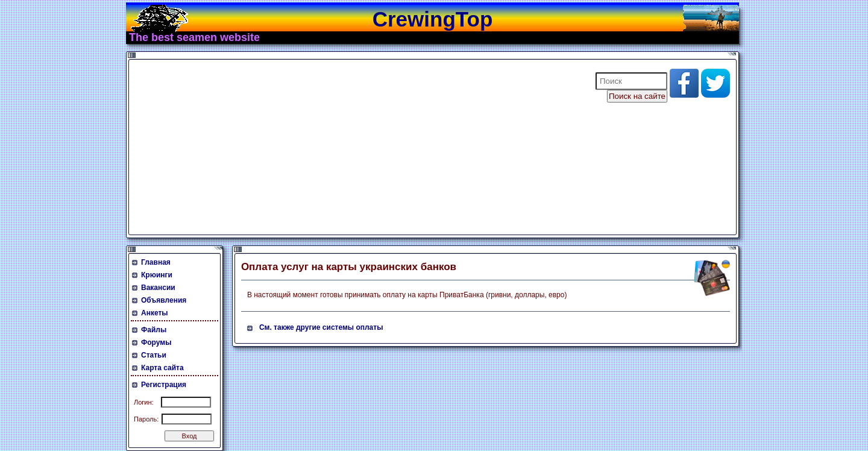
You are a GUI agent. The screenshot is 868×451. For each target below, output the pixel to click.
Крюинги (157, 275)
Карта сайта (162, 368)
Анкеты (155, 313)
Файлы (154, 330)
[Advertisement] (354, 147)
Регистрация (164, 385)
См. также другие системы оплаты (321, 327)
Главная (156, 262)
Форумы (156, 342)
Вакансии (158, 288)
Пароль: (146, 419)
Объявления (164, 300)
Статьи (154, 355)
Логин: (144, 402)
